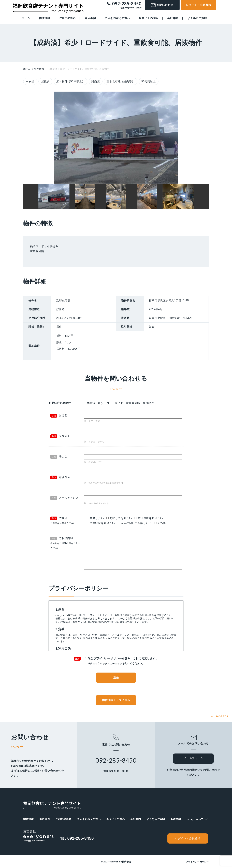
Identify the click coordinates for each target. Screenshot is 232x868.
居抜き (45, 81)
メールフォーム (193, 758)
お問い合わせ (162, 5)
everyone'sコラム (198, 819)
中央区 (30, 81)
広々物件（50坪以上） (71, 81)
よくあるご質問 (197, 18)
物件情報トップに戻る (116, 700)
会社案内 (173, 18)
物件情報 (45, 18)
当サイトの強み (149, 18)
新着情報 (176, 819)
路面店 (96, 81)
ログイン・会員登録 (199, 5)
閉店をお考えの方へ (117, 18)
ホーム (26, 18)
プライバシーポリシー (197, 862)
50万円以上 (149, 81)
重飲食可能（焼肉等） (121, 81)
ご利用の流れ (67, 18)
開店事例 (90, 18)
